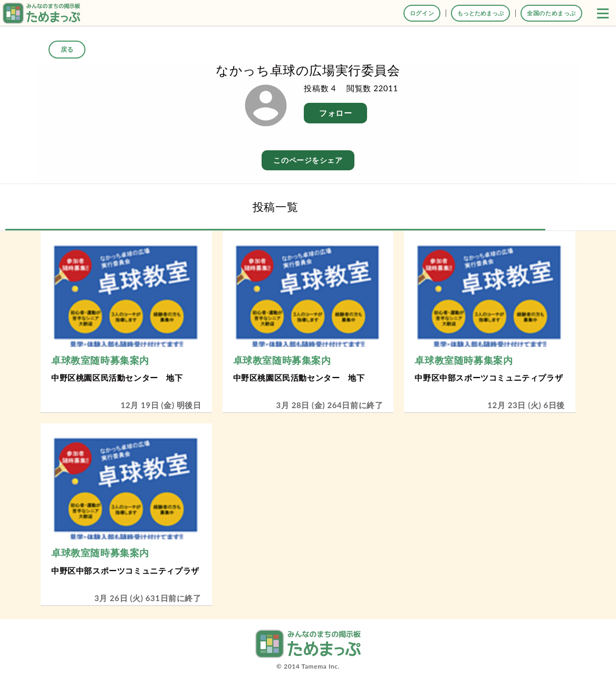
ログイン (422, 13)
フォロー (335, 113)
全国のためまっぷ (551, 13)
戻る (67, 49)
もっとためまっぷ (480, 13)
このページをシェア (308, 160)
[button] (603, 13)
